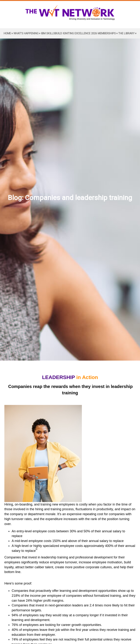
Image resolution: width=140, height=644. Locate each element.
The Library (126, 33)
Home (7, 33)
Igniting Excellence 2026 (80, 33)
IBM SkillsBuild (51, 33)
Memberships (107, 33)
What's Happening (26, 33)
